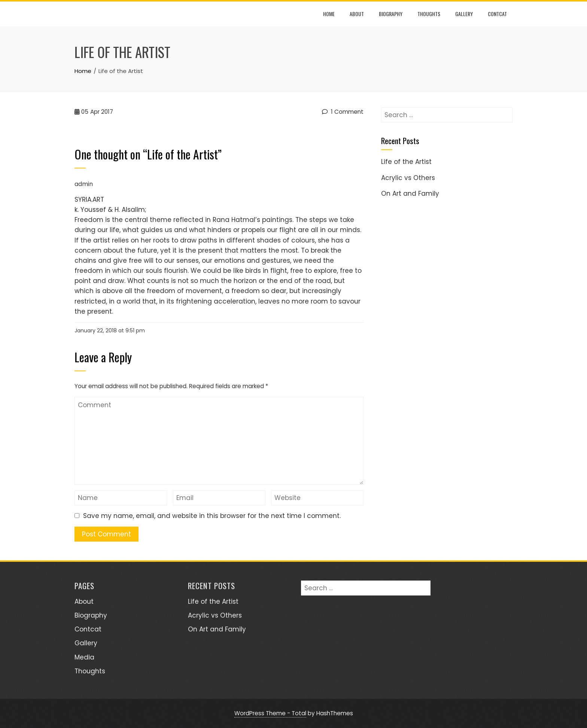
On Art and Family (410, 194)
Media (84, 657)
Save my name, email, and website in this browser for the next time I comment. (212, 516)
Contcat (497, 14)
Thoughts (429, 14)
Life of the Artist (406, 162)
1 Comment (343, 112)
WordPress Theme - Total (270, 713)
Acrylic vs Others (408, 178)
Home (329, 14)
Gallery (464, 14)
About (357, 14)
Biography (391, 14)
